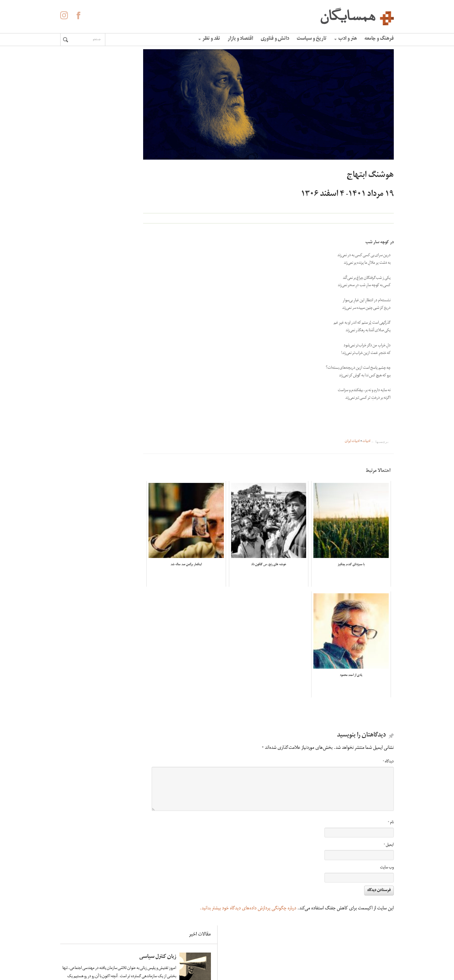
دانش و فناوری (275, 39)
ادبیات (367, 442)
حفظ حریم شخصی (240, 954)
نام (391, 806)
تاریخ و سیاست (312, 39)
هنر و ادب (346, 39)
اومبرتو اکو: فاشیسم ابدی (92, 404)
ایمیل (389, 829)
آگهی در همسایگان (239, 945)
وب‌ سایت (387, 851)
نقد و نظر (209, 39)
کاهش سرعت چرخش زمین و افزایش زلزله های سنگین (90, 287)
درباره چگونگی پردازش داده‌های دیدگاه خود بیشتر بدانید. (248, 892)
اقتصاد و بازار (240, 39)
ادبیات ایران (352, 442)
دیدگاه (388, 746)
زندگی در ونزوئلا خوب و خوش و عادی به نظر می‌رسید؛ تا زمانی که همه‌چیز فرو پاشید (89, 167)
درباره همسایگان (242, 936)
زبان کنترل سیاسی (99, 81)
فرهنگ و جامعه (379, 39)
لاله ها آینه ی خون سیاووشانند (99, 225)
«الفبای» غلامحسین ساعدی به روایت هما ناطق (91, 352)
